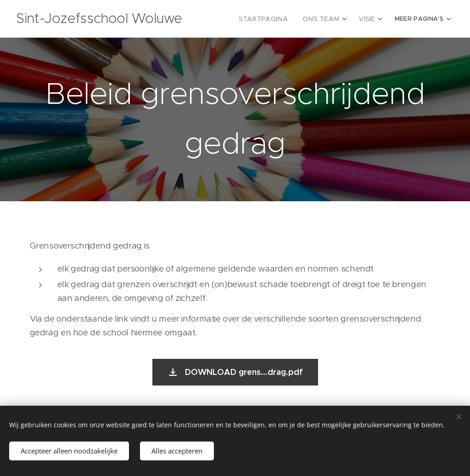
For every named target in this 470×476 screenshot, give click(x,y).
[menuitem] (273, 19)
